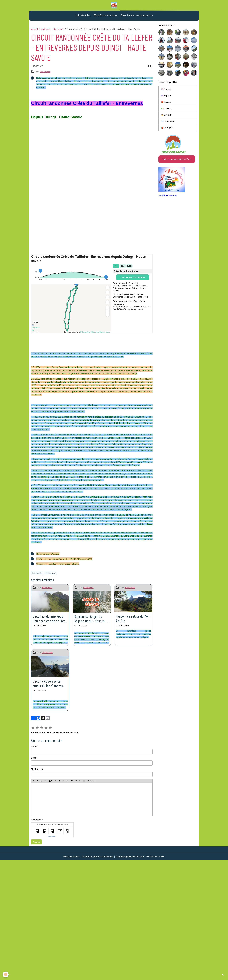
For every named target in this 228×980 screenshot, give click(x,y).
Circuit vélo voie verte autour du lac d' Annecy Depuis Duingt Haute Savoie (48, 683)
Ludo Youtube (82, 15)
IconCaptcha (52, 836)
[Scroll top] (223, 975)
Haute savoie (50, 573)
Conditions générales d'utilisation (98, 856)
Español (166, 102)
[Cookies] (6, 975)
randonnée (46, 29)
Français (166, 89)
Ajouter (36, 842)
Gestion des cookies (156, 856)
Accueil (34, 29)
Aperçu (91, 781)
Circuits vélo (47, 653)
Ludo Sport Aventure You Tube (177, 159)
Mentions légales (71, 856)
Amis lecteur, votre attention (137, 15)
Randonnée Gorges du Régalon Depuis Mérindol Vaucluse (91, 619)
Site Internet (37, 769)
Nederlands (168, 121)
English (166, 95)
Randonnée (59, 29)
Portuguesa (168, 128)
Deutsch (166, 115)
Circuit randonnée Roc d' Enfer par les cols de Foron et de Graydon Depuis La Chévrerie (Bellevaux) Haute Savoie (50, 619)
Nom (33, 746)
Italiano (166, 108)
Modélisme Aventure (105, 15)
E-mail (34, 758)
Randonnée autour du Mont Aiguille (133, 618)
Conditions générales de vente (130, 856)
